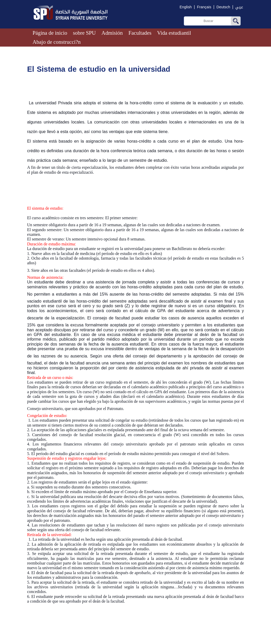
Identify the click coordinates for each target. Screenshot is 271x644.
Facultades (140, 33)
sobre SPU (84, 33)
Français (204, 7)
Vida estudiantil (174, 33)
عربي (239, 7)
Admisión (112, 33)
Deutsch (223, 7)
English (186, 7)
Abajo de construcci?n (57, 42)
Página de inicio (50, 33)
